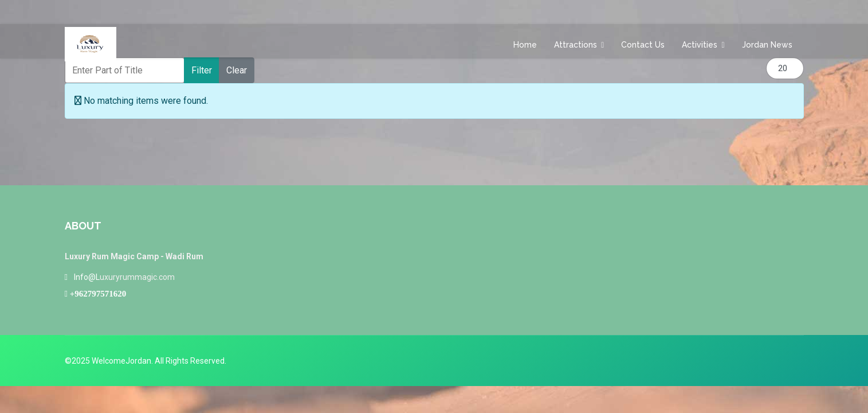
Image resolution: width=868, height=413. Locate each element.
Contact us (643, 45)
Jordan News (767, 45)
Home (525, 45)
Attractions (576, 45)
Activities (700, 45)
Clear (237, 70)
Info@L (87, 277)
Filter (202, 70)
